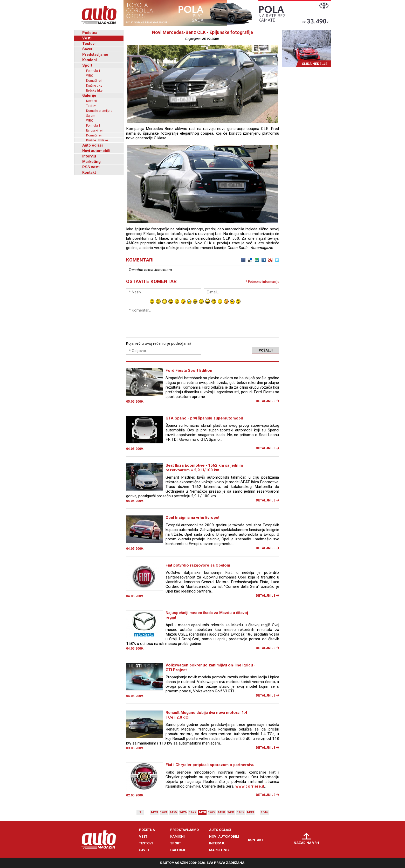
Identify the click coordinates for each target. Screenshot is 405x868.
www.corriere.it (250, 786)
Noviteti (92, 101)
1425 (173, 812)
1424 (164, 812)
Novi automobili (96, 151)
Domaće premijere (99, 111)
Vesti (87, 38)
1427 (193, 812)
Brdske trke (94, 91)
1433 (250, 812)
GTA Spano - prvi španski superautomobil (204, 418)
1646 (264, 812)
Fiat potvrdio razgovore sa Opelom (198, 565)
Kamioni (90, 60)
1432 (241, 812)
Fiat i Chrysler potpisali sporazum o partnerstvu (210, 765)
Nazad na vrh (306, 843)
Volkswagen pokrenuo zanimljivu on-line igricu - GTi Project (211, 667)
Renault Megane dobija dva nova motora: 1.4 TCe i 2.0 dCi (206, 715)
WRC (90, 76)
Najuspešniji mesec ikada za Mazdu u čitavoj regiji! (207, 615)
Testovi (89, 44)
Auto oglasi (92, 145)
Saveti (88, 49)
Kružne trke (94, 86)
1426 (183, 812)
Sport (87, 65)
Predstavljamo (95, 54)
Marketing (91, 162)
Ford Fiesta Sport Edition (189, 370)
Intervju (89, 156)
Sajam (91, 116)
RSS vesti (91, 167)
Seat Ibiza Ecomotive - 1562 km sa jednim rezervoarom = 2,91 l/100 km (204, 468)
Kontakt (89, 173)
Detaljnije (266, 401)
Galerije (89, 95)
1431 (231, 812)
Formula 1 (93, 71)
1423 (154, 812)
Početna (90, 33)
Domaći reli (94, 81)
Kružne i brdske (97, 140)
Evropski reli (95, 130)
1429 (212, 812)
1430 (221, 812)
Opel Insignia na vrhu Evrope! (192, 518)
